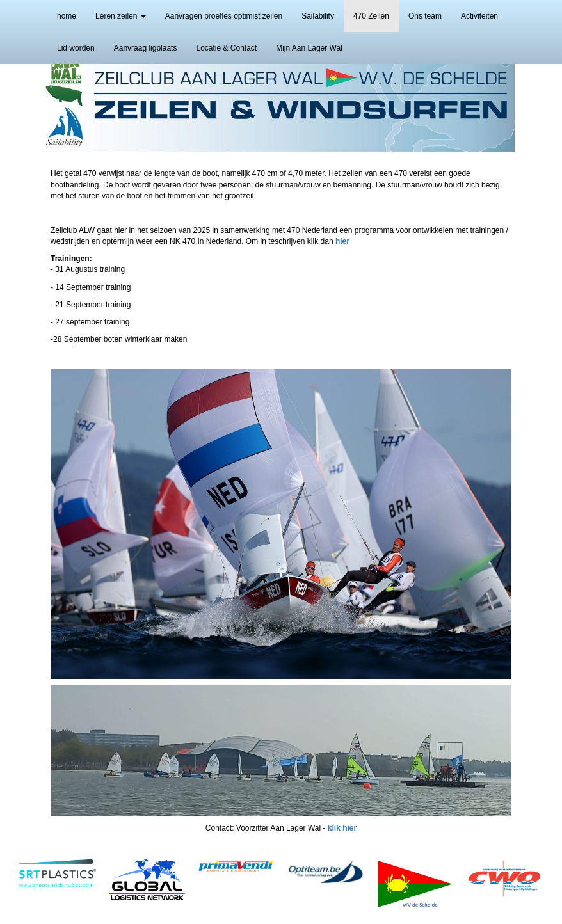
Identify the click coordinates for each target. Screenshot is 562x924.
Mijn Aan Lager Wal (309, 48)
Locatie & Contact (226, 48)
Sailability (318, 16)
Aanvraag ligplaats (146, 48)
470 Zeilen (371, 16)
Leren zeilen (121, 16)
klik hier (342, 828)
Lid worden (76, 48)
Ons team (425, 16)
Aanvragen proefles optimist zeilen (224, 16)
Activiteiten (479, 16)
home (67, 16)
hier (342, 241)
